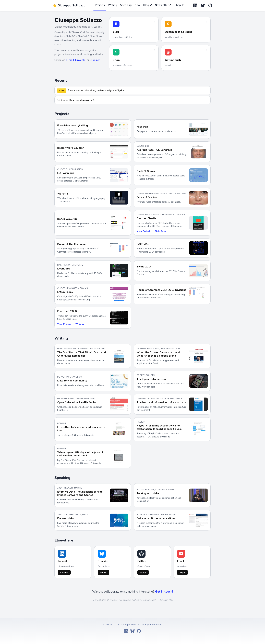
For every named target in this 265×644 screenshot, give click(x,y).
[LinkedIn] (195, 5)
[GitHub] (210, 5)
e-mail (70, 60)
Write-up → (81, 324)
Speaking (126, 5)
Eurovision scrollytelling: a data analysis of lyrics (96, 90)
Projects (100, 5)
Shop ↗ (179, 5)
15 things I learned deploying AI (76, 100)
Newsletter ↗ (163, 5)
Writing (113, 5)
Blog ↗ (148, 5)
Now (137, 5)
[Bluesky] (203, 5)
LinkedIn (80, 60)
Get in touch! (164, 592)
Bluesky (95, 60)
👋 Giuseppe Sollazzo (69, 5)
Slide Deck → (162, 231)
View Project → (145, 231)
